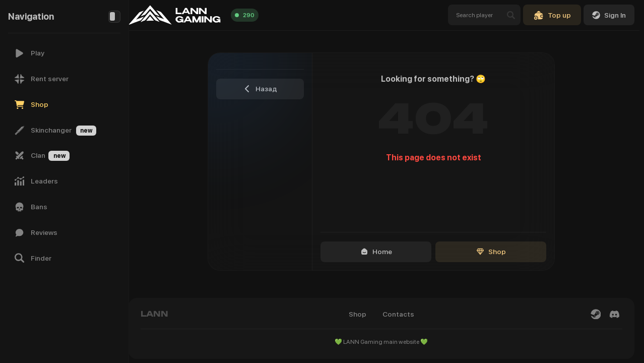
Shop (496, 252)
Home (381, 252)
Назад (265, 89)
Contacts (403, 314)
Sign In (609, 15)
